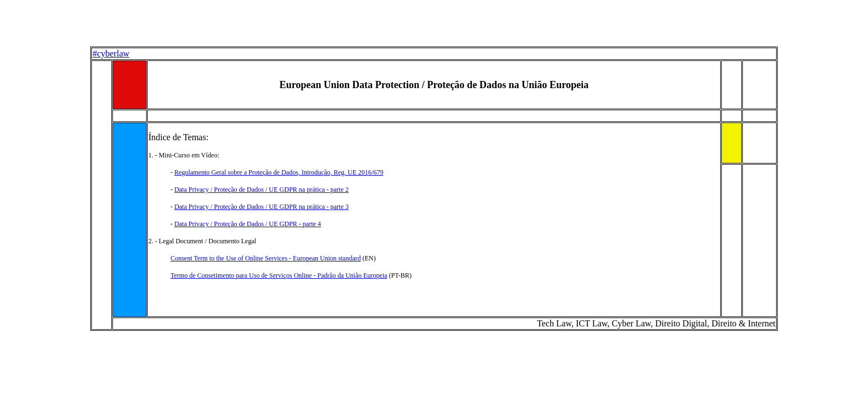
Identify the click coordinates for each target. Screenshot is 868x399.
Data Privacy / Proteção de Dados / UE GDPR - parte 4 (248, 224)
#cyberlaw (111, 53)
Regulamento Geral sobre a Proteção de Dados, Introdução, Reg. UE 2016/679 (279, 172)
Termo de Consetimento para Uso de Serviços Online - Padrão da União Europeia (279, 275)
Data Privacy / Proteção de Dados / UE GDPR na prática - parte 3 (262, 207)
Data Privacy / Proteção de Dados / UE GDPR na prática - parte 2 (262, 190)
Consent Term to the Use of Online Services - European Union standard (266, 258)
